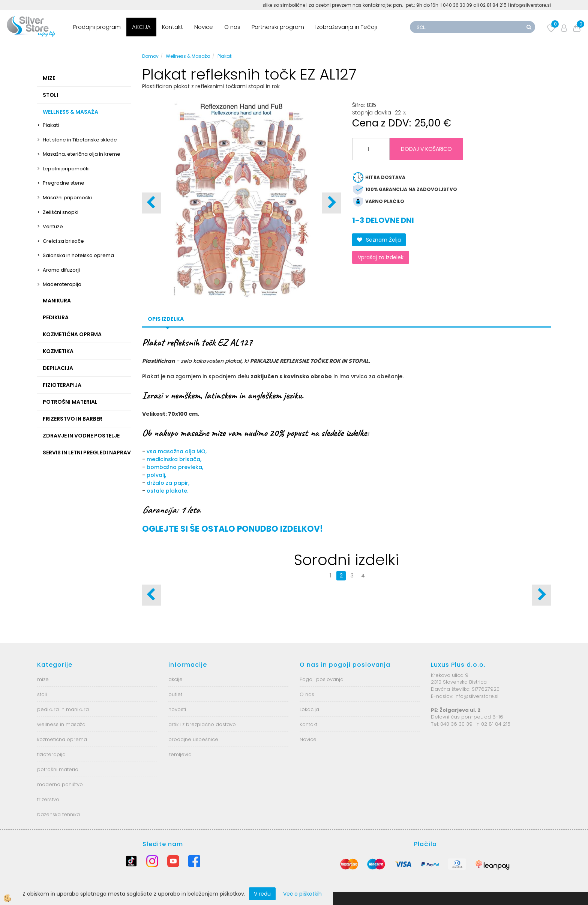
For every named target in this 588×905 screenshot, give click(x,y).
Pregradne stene (64, 183)
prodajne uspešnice (193, 739)
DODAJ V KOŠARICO (426, 149)
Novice (204, 27)
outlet (175, 694)
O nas (232, 27)
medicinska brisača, (174, 459)
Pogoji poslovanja (322, 679)
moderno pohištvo (60, 784)
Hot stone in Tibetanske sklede (80, 140)
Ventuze (53, 226)
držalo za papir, (168, 483)
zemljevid (180, 754)
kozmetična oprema (62, 739)
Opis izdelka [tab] (166, 319)
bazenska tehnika (58, 814)
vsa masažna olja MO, (177, 451)
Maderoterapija (62, 284)
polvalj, (156, 475)
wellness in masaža (61, 724)
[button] (331, 203)
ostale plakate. (167, 491)
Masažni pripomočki (67, 198)
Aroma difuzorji (61, 270)
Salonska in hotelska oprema (78, 255)
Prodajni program (97, 27)
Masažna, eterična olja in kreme (82, 154)
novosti (177, 709)
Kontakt (172, 27)
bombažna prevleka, (175, 467)
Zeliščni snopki (61, 212)
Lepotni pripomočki (66, 169)
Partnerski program (278, 27)
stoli (42, 694)
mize (43, 679)
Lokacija (309, 709)
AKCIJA (141, 27)
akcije (175, 679)
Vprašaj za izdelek (381, 257)
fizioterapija (51, 754)
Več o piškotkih (302, 894)
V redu (262, 894)
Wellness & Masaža (188, 56)
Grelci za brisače (63, 241)
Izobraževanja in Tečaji (346, 27)
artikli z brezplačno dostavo (202, 724)
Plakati (51, 125)
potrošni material (58, 769)
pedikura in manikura (63, 709)
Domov (150, 56)
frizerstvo (48, 799)
